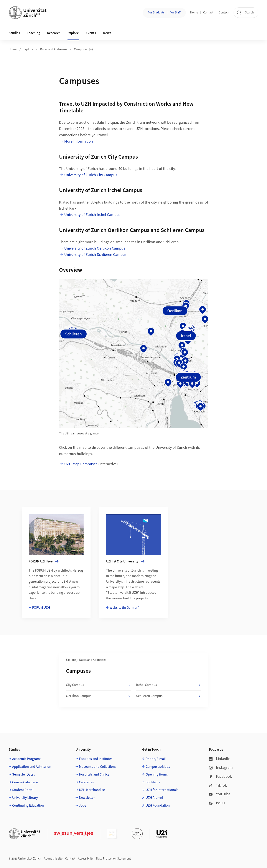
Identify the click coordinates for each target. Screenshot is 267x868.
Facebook (220, 777)
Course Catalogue (25, 782)
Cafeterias (86, 782)
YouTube (220, 794)
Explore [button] (73, 33)
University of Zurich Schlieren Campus (95, 255)
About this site (53, 859)
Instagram (221, 768)
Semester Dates (24, 774)
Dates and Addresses (54, 49)
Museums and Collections (98, 767)
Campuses (83, 50)
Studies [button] (14, 33)
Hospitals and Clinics (94, 774)
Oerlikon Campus (98, 696)
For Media (153, 782)
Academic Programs (27, 759)
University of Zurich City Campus (91, 175)
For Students (156, 13)
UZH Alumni (154, 798)
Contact (208, 13)
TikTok (218, 785)
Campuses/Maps (158, 767)
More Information (79, 141)
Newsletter (87, 798)
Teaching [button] (34, 33)
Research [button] (54, 33)
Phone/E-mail (156, 759)
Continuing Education (28, 806)
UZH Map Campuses (81, 464)
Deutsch (224, 13)
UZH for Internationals (162, 790)
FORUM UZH (41, 608)
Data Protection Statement (114, 859)
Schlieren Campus (169, 696)
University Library (25, 798)
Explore (28, 49)
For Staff (175, 13)
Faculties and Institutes (96, 759)
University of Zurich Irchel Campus (92, 215)
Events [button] (91, 33)
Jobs (83, 806)
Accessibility (86, 859)
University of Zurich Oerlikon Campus (95, 248)
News (107, 33)
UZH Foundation (158, 806)
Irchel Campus (169, 685)
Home (194, 13)
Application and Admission (32, 767)
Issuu (217, 803)
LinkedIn (220, 759)
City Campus (98, 685)
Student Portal (23, 790)
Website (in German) (124, 608)
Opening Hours (157, 774)
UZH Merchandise (92, 790)
